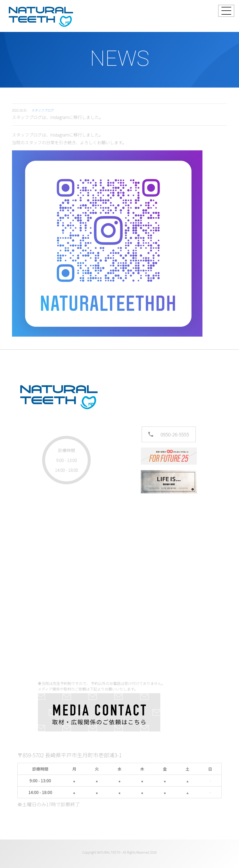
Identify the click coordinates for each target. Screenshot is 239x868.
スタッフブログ (43, 110)
